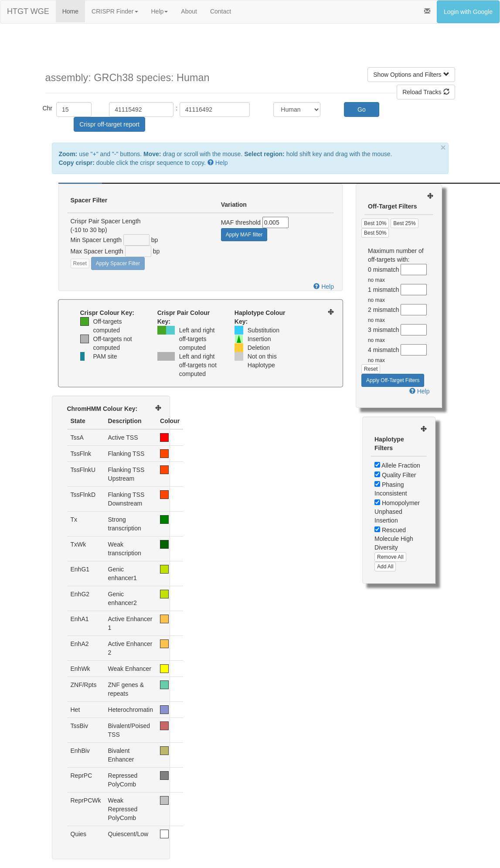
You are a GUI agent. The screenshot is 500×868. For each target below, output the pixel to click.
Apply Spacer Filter (118, 263)
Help (160, 11)
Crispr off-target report (109, 124)
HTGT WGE (28, 11)
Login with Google (468, 12)
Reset (80, 263)
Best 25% (404, 223)
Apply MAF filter (244, 235)
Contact (221, 11)
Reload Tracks (426, 92)
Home (70, 11)
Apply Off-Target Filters (393, 380)
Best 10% (375, 223)
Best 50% (375, 233)
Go (362, 109)
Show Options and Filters (411, 75)
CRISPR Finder (115, 11)
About (189, 11)
